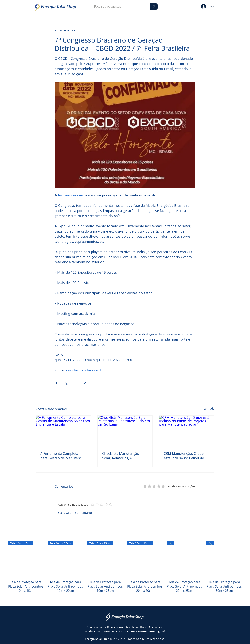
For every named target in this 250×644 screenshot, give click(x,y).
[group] (125, 571)
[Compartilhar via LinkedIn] (75, 383)
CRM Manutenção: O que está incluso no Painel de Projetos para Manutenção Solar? (185, 456)
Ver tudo (209, 409)
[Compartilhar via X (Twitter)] (66, 383)
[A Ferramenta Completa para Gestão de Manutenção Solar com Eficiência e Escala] (63, 431)
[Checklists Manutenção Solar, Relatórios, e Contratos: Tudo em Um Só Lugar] (125, 431)
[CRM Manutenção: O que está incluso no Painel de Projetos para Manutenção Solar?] (187, 431)
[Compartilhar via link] (84, 383)
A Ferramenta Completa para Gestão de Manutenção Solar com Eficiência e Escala (63, 456)
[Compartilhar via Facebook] (56, 383)
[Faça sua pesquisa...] (118, 6)
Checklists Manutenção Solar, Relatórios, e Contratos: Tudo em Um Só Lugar (124, 456)
